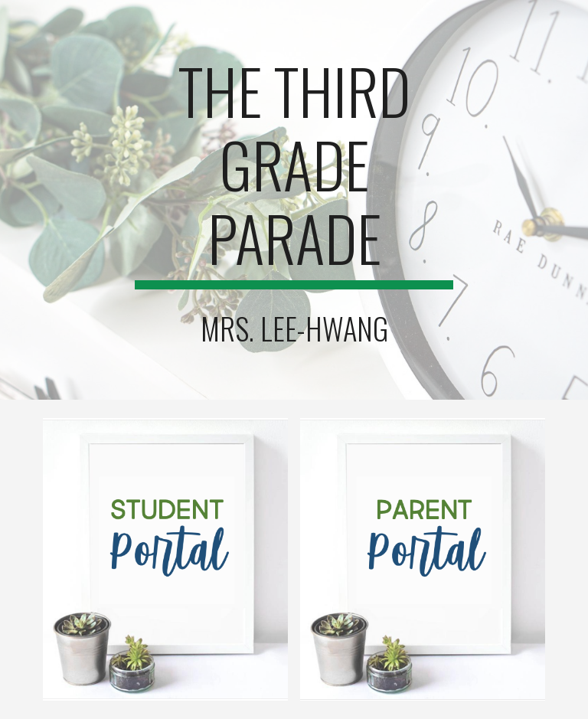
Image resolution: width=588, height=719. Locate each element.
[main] (294, 172)
